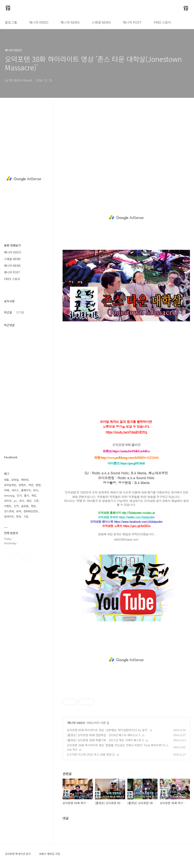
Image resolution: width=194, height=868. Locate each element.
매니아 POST (132, 22)
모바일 (15, 480)
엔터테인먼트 (31, 511)
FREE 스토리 (162, 22)
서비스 (15, 490)
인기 (19, 495)
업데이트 (9, 516)
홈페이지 (26, 490)
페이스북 (8, 558)
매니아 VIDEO (39, 22)
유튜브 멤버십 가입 (50, 854)
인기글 (20, 312)
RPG (36, 490)
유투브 (26, 558)
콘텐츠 (22, 485)
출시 (27, 495)
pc (15, 501)
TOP (186, 855)
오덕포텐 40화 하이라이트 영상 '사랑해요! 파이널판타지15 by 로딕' (107, 730)
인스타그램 (17, 558)
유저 (19, 511)
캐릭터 (25, 480)
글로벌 (25, 506)
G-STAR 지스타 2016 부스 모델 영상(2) (91, 754)
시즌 (36, 501)
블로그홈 (11, 22)
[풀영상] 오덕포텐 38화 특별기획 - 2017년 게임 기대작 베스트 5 (105, 740)
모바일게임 (10, 485)
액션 (31, 485)
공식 (22, 501)
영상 (29, 501)
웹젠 (38, 485)
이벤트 (8, 506)
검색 (177, 8)
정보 (33, 506)
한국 (19, 516)
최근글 (8, 312)
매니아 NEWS (70, 22)
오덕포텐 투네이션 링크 (18, 854)
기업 (26, 516)
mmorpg (9, 495)
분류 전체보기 (12, 245)
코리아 (8, 501)
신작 (16, 506)
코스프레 (9, 511)
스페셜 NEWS (101, 22)
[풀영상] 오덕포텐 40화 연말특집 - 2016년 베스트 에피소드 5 (104, 735)
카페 (6, 490)
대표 (6, 480)
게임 (34, 495)
